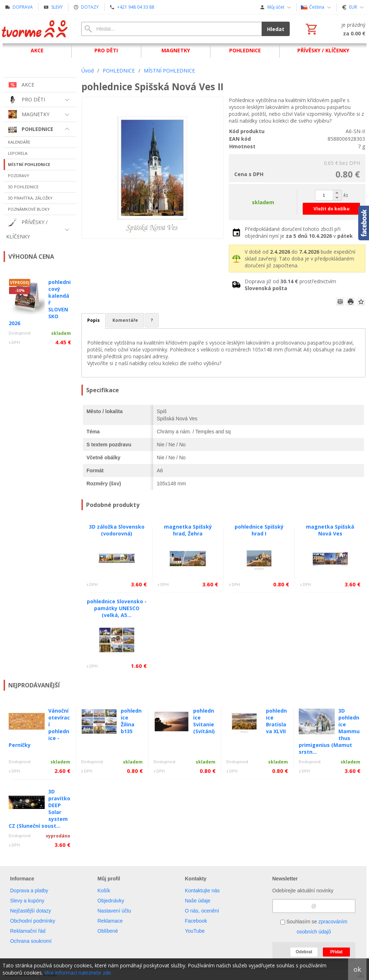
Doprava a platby (29, 891)
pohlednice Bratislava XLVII (276, 721)
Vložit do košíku (332, 209)
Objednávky (111, 901)
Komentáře (125, 320)
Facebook (196, 921)
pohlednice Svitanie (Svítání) (204, 721)
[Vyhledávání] (171, 29)
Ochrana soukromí (31, 941)
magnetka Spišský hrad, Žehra (188, 530)
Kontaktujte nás (202, 891)
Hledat (276, 29)
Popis (94, 320)
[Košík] (335, 29)
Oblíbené (108, 931)
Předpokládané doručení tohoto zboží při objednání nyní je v (299, 232)
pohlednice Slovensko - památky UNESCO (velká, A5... (117, 608)
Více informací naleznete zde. (78, 973)
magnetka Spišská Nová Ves (330, 530)
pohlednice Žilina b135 (131, 721)
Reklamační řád (28, 931)
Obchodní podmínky (33, 921)
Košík (104, 891)
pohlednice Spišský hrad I (259, 530)
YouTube (195, 931)
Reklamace (110, 921)
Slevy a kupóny (27, 901)
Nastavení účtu (114, 911)
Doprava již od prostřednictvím (290, 285)
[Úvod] (35, 29)
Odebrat (304, 952)
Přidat (336, 952)
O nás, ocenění (202, 911)
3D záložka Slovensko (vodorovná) (117, 530)
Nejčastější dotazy (31, 911)
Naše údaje (198, 901)
